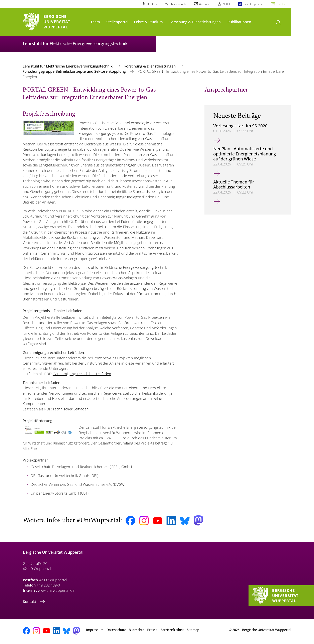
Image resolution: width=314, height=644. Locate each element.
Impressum (95, 630)
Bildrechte (136, 630)
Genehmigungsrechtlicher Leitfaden (82, 374)
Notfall (227, 4)
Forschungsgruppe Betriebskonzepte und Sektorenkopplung (75, 71)
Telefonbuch (178, 4)
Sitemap (193, 630)
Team (95, 22)
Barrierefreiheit (172, 630)
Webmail (204, 4)
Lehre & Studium (148, 22)
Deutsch (282, 4)
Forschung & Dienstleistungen (195, 22)
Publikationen (239, 22)
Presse (152, 630)
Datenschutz (116, 630)
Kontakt (30, 602)
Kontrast (152, 4)
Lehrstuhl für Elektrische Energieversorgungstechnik (68, 66)
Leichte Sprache (253, 4)
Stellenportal (117, 22)
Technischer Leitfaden (71, 409)
